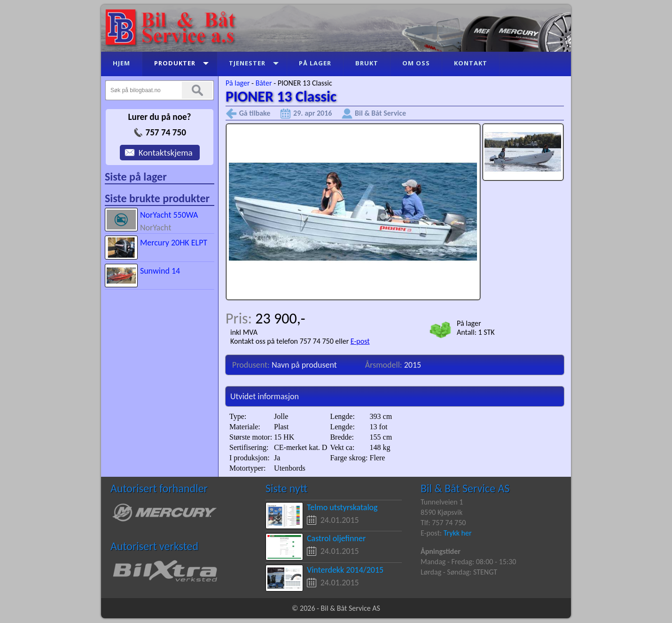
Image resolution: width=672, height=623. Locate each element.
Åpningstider (441, 551)
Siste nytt (286, 488)
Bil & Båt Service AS (465, 488)
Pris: (240, 319)
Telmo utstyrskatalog (342, 507)
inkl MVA (244, 332)
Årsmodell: (385, 365)
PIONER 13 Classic (305, 83)
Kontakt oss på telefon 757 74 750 (282, 341)
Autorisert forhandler (159, 488)
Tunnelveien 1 (442, 502)
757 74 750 (165, 132)
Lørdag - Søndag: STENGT (459, 572)
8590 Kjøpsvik (441, 512)
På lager (238, 83)
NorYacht (156, 228)
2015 (413, 365)
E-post (360, 341)
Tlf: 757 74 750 (443, 523)
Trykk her (458, 533)
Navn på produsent (304, 365)
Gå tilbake (255, 113)
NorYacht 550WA (169, 215)
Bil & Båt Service (380, 113)
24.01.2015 (340, 520)
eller (343, 341)
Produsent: (252, 365)
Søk (197, 90)
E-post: (432, 533)
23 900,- (280, 319)
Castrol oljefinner (336, 538)
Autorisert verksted (154, 546)
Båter (264, 83)
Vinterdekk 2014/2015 (345, 570)
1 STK (487, 332)
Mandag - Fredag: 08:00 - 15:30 (468, 562)
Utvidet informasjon (265, 396)
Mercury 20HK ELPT (174, 243)
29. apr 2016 (313, 113)
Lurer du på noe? (159, 117)
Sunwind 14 (160, 271)
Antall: (468, 332)
